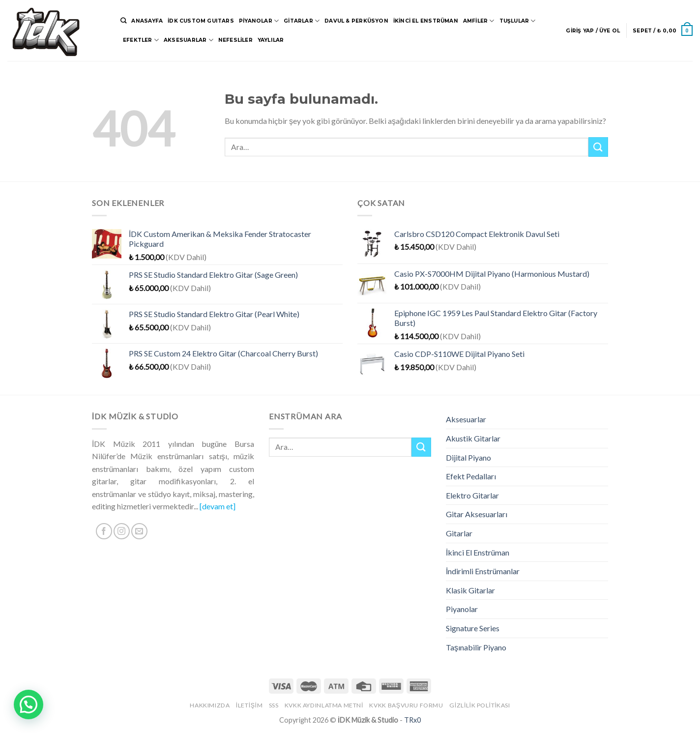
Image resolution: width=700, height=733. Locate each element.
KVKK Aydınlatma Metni (324, 705)
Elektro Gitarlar (472, 495)
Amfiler (479, 21)
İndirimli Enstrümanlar (483, 571)
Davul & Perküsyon (356, 21)
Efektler (141, 40)
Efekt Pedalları (471, 476)
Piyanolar (259, 21)
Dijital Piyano (468, 457)
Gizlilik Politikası (480, 705)
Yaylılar (271, 40)
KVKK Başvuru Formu (406, 705)
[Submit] (598, 147)
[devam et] (218, 506)
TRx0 (412, 720)
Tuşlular (518, 21)
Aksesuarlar (189, 40)
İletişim (249, 705)
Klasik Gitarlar (470, 590)
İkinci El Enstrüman (426, 21)
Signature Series (473, 628)
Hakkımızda (210, 705)
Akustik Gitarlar (473, 438)
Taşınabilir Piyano (476, 647)
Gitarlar (302, 21)
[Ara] (123, 21)
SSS (274, 705)
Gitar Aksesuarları (477, 514)
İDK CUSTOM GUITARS (201, 21)
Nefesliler (235, 40)
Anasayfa (147, 21)
